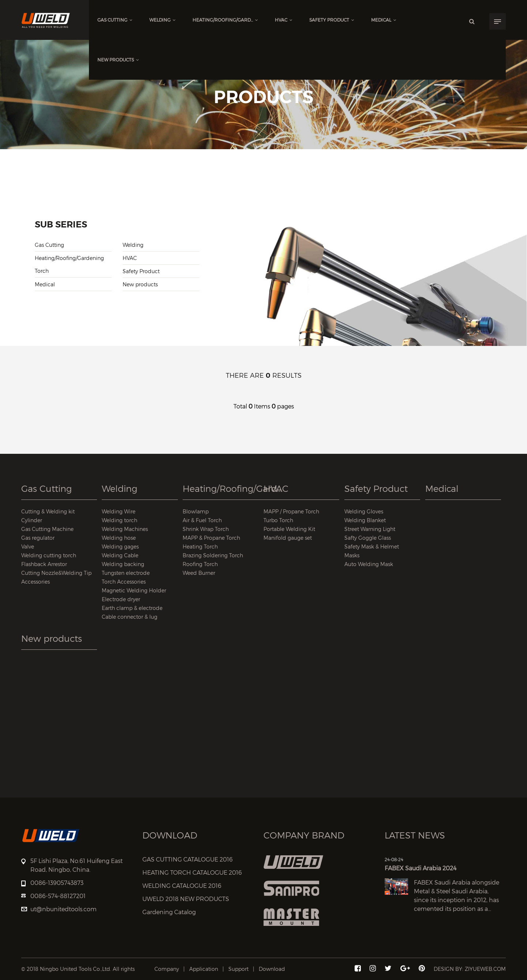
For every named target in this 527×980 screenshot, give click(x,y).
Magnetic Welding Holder (134, 590)
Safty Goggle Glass (368, 538)
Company (167, 969)
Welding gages (120, 546)
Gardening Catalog (169, 912)
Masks (352, 555)
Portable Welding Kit (289, 529)
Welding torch (119, 520)
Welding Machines (125, 529)
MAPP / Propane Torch (291, 511)
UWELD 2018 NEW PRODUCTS (186, 899)
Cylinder (32, 520)
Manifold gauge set (288, 538)
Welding (162, 20)
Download (272, 969)
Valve (28, 546)
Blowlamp (196, 511)
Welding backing (123, 564)
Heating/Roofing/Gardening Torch (69, 264)
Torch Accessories (124, 582)
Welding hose (119, 538)
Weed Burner (199, 573)
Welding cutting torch (49, 555)
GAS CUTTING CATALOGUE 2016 (188, 860)
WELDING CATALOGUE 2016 (182, 886)
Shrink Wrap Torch (206, 529)
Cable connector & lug (130, 617)
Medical (384, 20)
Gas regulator (38, 538)
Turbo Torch (278, 520)
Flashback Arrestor (44, 564)
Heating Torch (200, 546)
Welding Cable (120, 555)
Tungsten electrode (126, 573)
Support (238, 969)
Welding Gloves (364, 511)
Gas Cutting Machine (47, 529)
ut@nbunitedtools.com (63, 909)
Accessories (35, 582)
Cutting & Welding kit (48, 511)
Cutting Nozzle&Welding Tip (56, 573)
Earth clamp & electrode (132, 608)
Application (204, 969)
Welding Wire (119, 511)
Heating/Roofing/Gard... (225, 20)
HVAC (284, 20)
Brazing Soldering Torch (213, 555)
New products (118, 60)
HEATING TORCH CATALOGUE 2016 (192, 873)
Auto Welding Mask (369, 564)
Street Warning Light (370, 529)
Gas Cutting (115, 20)
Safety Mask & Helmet (372, 546)
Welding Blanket (365, 520)
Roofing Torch (200, 564)
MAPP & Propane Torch (211, 538)
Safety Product (332, 20)
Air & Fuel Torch (202, 520)
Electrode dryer (121, 599)
